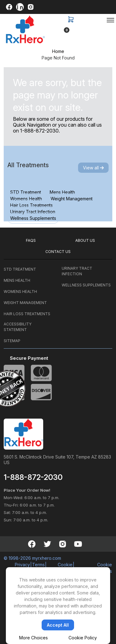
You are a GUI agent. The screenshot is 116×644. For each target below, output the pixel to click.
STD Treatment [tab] (26, 192)
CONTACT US (58, 252)
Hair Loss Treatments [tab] (31, 205)
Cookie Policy (83, 638)
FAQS (31, 240)
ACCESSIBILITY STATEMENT (18, 327)
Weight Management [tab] (72, 199)
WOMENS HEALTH (20, 292)
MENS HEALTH (17, 280)
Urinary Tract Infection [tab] (33, 212)
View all (93, 168)
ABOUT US (85, 240)
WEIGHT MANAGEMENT (25, 303)
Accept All (58, 625)
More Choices (33, 638)
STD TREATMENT (20, 269)
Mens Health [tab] (62, 192)
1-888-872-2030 (39, 131)
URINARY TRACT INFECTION (77, 271)
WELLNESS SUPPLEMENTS (86, 285)
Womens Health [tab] (26, 199)
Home (58, 51)
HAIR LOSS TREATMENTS (27, 314)
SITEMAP (12, 341)
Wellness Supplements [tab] (33, 218)
